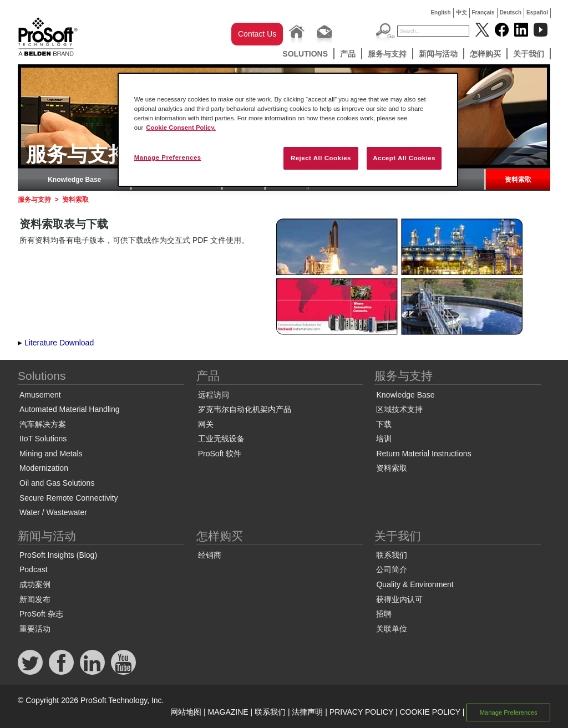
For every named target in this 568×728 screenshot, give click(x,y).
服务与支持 (387, 54)
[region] (288, 130)
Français (483, 12)
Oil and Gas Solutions (57, 483)
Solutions (305, 54)
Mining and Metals (51, 454)
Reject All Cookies (321, 158)
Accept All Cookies (404, 158)
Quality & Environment (415, 584)
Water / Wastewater (53, 512)
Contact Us (257, 34)
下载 (384, 424)
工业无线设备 (221, 439)
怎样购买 (485, 54)
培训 (384, 439)
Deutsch (511, 12)
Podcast (34, 569)
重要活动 (35, 629)
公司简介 (392, 569)
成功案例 (35, 584)
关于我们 (529, 54)
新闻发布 (35, 599)
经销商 (210, 555)
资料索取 (518, 180)
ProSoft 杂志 (41, 614)
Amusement (40, 395)
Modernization (44, 468)
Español (537, 12)
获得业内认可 (399, 599)
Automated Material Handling (70, 409)
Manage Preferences (509, 712)
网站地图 (186, 712)
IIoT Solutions (43, 439)
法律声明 (307, 712)
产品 (348, 54)
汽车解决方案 (43, 424)
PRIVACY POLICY (361, 712)
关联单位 (392, 629)
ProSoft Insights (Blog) (58, 555)
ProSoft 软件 (220, 454)
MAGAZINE (228, 712)
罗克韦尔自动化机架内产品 (245, 409)
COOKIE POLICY (430, 712)
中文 (461, 12)
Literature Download (59, 343)
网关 (206, 424)
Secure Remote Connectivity (69, 498)
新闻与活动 (438, 54)
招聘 (384, 614)
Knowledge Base (74, 180)
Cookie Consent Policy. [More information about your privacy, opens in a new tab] (181, 128)
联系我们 (392, 555)
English (440, 12)
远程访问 (214, 395)
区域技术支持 (399, 409)
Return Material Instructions (424, 454)
